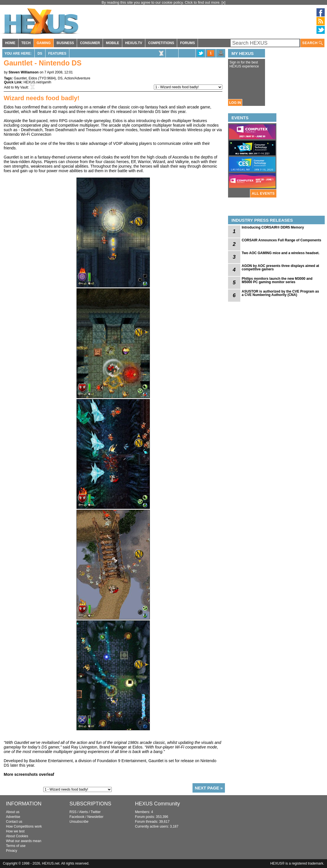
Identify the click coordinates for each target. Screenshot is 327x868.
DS (40, 54)
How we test (15, 831)
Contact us (14, 822)
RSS (73, 812)
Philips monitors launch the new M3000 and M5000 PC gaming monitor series (277, 280)
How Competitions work (24, 826)
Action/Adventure (77, 78)
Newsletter (95, 817)
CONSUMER (90, 43)
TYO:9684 (47, 78)
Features (57, 54)
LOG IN (235, 103)
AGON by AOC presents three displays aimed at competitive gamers (280, 268)
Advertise (13, 817)
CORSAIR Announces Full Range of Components (282, 240)
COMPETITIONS (161, 43)
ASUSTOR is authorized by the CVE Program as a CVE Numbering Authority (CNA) (280, 293)
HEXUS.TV (134, 43)
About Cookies (17, 836)
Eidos (33, 78)
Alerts (83, 812)
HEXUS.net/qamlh (37, 82)
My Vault (21, 87)
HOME (10, 43)
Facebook (77, 817)
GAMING (44, 43)
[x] (223, 2)
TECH (26, 43)
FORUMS (187, 43)
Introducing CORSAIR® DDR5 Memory (273, 227)
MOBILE (112, 43)
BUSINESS (65, 43)
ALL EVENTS (263, 194)
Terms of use (16, 846)
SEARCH (312, 43)
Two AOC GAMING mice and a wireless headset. (281, 253)
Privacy (12, 851)
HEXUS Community (158, 804)
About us (13, 812)
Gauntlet (20, 78)
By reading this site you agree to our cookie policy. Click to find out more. (162, 2)
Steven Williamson (24, 72)
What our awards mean (24, 841)
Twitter (96, 812)
